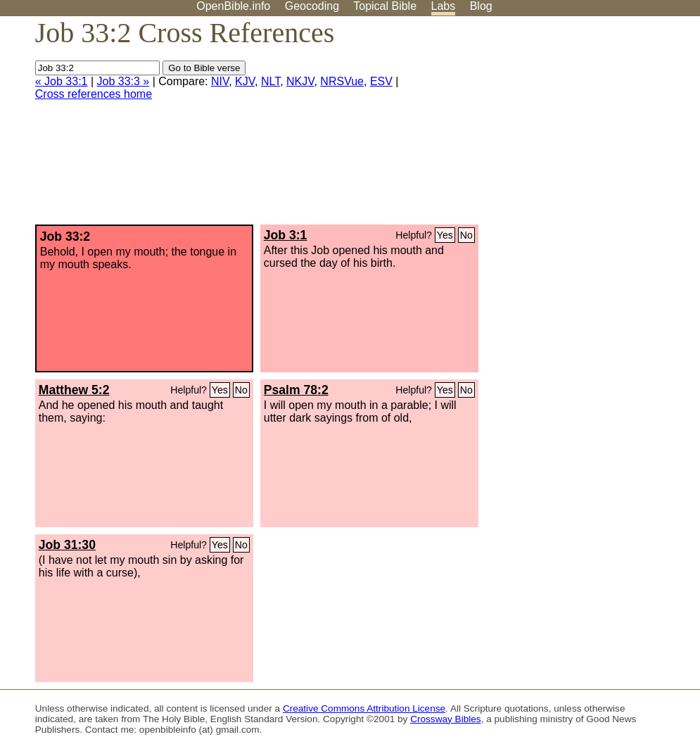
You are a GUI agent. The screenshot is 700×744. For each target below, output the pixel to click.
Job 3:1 (286, 235)
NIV (220, 81)
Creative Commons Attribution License (364, 708)
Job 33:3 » (123, 81)
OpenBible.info (233, 6)
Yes (445, 235)
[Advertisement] (558, 126)
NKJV (300, 81)
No (466, 235)
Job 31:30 (67, 545)
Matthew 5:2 (74, 390)
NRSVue (342, 81)
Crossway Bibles (445, 719)
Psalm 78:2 (296, 390)
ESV (381, 81)
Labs (444, 6)
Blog (481, 6)
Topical (385, 6)
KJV (245, 81)
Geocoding (312, 6)
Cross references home (94, 94)
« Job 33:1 (62, 81)
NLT (271, 81)
